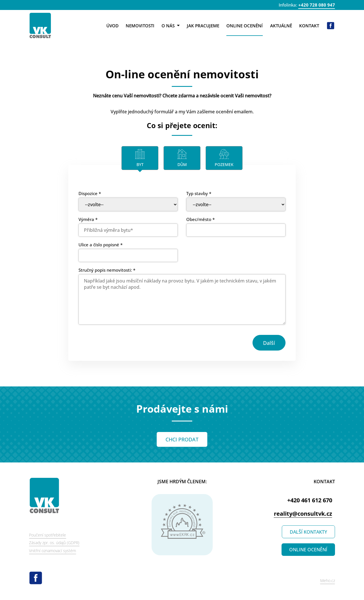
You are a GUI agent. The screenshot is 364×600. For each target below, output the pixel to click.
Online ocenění (245, 26)
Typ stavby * (199, 193)
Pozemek (224, 164)
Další (269, 343)
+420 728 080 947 (317, 5)
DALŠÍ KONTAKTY (308, 532)
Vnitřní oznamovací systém (52, 551)
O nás (171, 26)
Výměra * (88, 219)
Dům (182, 164)
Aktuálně (281, 26)
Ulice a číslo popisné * (101, 245)
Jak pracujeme (203, 26)
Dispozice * (90, 193)
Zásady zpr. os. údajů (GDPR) (54, 543)
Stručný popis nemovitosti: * (107, 270)
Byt (140, 164)
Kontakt (309, 26)
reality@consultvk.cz (303, 514)
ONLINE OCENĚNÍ (308, 550)
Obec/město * (200, 219)
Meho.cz (328, 580)
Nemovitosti (140, 26)
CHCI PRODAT (182, 439)
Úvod (112, 26)
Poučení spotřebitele (47, 535)
